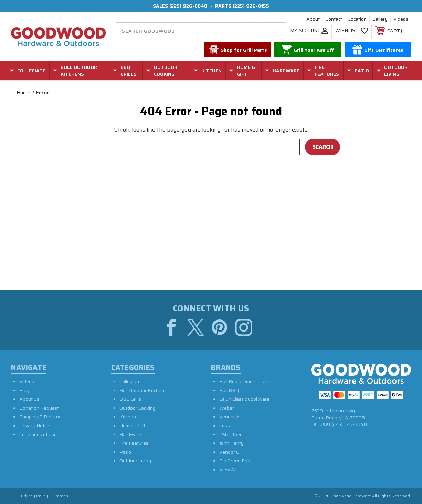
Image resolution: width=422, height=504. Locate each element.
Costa (225, 426)
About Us (29, 399)
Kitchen (128, 417)
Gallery (380, 19)
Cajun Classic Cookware (244, 399)
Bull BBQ (229, 390)
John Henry (231, 443)
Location (357, 19)
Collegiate (130, 381)
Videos (401, 19)
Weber (227, 408)
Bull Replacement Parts (245, 381)
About (313, 19)
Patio (125, 452)
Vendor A (229, 417)
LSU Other (230, 434)
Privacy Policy (34, 496)
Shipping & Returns (40, 417)
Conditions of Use (38, 434)
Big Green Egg (235, 461)
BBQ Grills (130, 399)
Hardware (130, 434)
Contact (334, 19)
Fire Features (134, 443)
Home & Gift (132, 426)
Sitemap (60, 496)
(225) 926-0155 (251, 6)
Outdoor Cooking (138, 408)
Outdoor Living (135, 461)
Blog (24, 390)
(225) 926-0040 (188, 6)
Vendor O (229, 452)
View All (228, 470)
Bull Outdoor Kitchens (143, 390)
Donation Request (39, 408)
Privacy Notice (35, 426)
